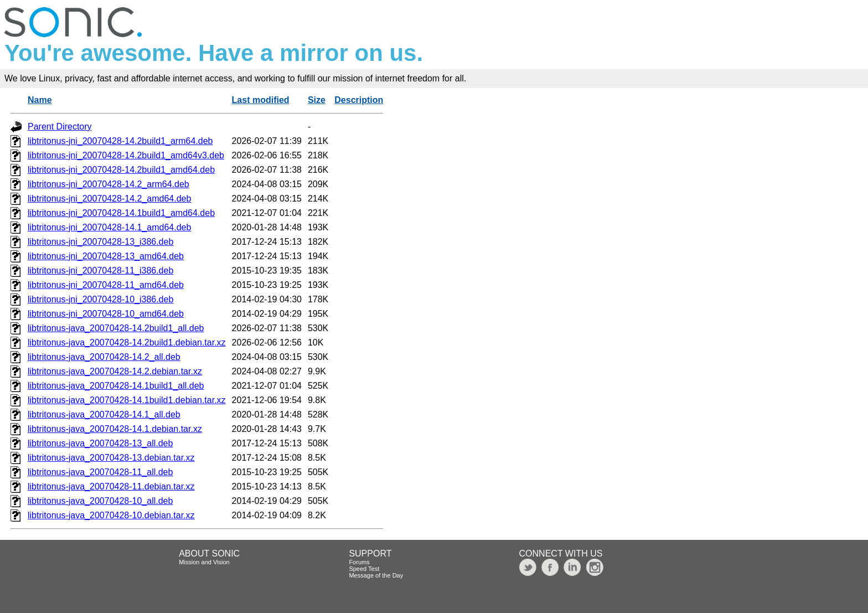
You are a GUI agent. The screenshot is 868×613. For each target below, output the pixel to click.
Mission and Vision (204, 562)
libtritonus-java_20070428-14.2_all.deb (104, 357)
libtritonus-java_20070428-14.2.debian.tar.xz (115, 371)
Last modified (261, 100)
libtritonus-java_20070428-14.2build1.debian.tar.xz (127, 342)
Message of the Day (376, 575)
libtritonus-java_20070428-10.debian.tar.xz (111, 515)
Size (317, 100)
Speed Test (364, 569)
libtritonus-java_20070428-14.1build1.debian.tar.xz (127, 400)
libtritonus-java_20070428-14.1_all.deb (104, 414)
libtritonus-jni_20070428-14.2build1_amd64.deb (121, 170)
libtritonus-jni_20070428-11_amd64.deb (106, 285)
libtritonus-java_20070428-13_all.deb (100, 443)
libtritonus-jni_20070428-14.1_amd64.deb (109, 227)
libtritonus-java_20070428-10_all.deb (100, 501)
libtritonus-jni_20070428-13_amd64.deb (106, 256)
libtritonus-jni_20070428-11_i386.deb (100, 271)
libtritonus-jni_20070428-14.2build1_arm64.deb (120, 141)
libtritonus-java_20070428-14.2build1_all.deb (116, 328)
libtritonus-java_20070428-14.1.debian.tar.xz (115, 429)
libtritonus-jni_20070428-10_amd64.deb (106, 314)
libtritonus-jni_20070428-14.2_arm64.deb (108, 184)
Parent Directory (60, 127)
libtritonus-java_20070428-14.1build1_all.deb (116, 386)
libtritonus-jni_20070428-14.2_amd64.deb (109, 199)
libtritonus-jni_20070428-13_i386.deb (100, 242)
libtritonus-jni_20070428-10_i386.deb (100, 299)
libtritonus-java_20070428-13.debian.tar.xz (111, 458)
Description (359, 100)
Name (40, 100)
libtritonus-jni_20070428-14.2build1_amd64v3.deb (126, 155)
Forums (359, 562)
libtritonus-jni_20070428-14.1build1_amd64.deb (121, 213)
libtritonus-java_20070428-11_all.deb (100, 472)
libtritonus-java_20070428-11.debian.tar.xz (111, 486)
